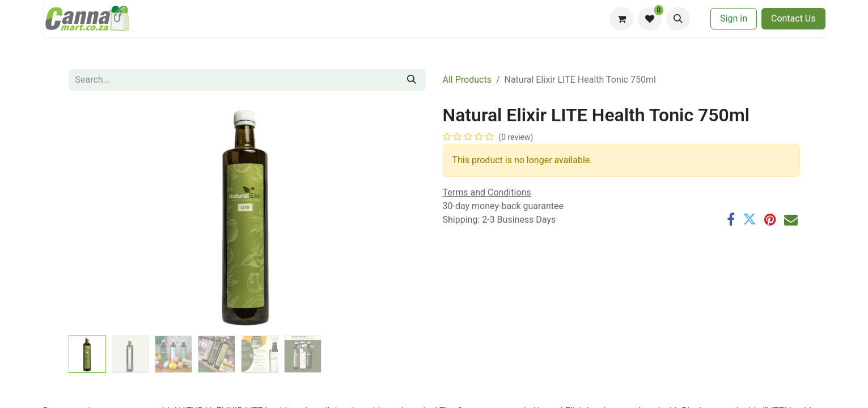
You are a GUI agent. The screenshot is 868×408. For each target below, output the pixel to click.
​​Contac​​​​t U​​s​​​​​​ (793, 18)
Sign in (734, 18)
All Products (467, 80)
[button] (678, 19)
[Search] (412, 80)
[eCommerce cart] (621, 19)
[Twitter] (750, 219)
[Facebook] (731, 219)
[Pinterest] (770, 219)
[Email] (791, 219)
